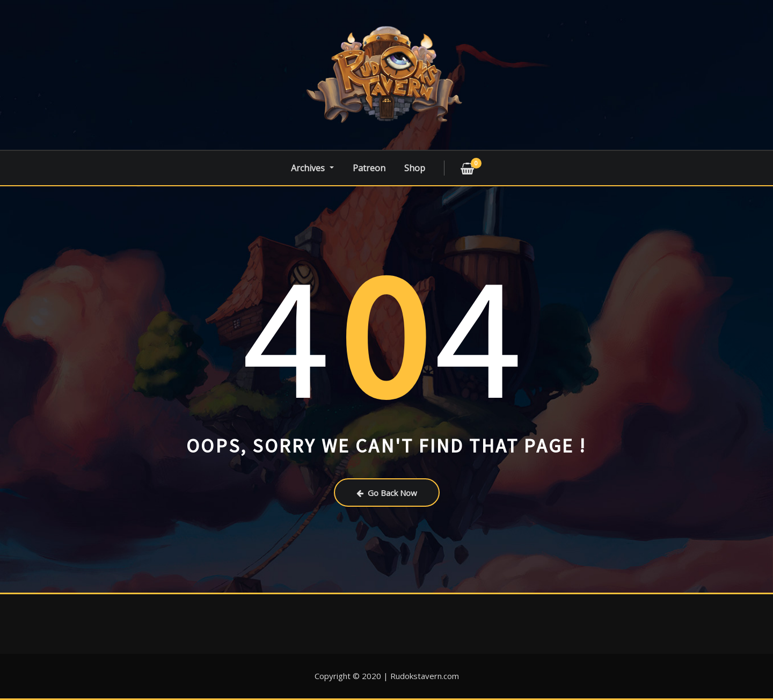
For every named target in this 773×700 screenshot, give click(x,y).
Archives (312, 168)
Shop (415, 168)
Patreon (369, 168)
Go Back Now (387, 493)
